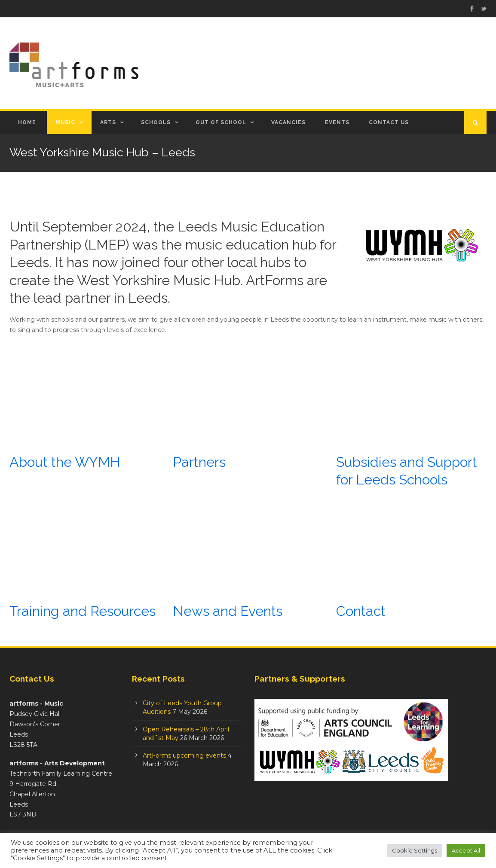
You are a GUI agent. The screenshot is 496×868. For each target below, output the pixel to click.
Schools (156, 122)
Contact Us (389, 122)
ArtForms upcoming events (184, 755)
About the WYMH (65, 462)
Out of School (221, 122)
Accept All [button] (466, 850)
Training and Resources (83, 611)
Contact (361, 611)
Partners (199, 462)
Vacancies (288, 122)
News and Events (228, 611)
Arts (108, 122)
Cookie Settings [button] (415, 850)
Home (27, 122)
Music (65, 122)
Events (337, 122)
